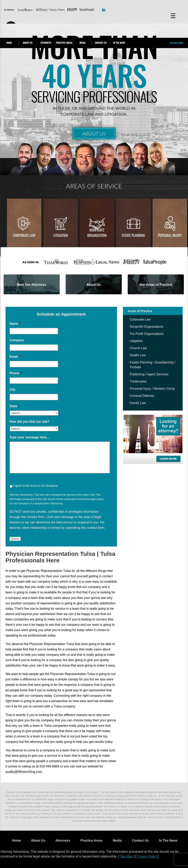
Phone (16, 373)
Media (82, 43)
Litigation (60, 235)
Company (17, 340)
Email (15, 357)
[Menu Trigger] (173, 15)
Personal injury (170, 235)
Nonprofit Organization (97, 233)
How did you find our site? (30, 422)
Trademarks (138, 381)
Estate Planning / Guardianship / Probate (153, 365)
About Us (27, 43)
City (13, 390)
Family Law (138, 403)
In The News (119, 43)
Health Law (138, 355)
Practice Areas (64, 43)
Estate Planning (133, 235)
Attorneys (46, 43)
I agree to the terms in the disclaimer (36, 486)
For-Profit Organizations (147, 334)
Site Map (126, 856)
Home (9, 43)
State (13, 406)
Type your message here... (29, 437)
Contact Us (101, 43)
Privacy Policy (147, 856)
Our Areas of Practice (156, 285)
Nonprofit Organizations (147, 327)
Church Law (138, 348)
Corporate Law (24, 235)
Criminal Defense (142, 396)
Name (15, 324)
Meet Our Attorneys (32, 285)
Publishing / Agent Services (149, 374)
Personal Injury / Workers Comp (152, 389)
